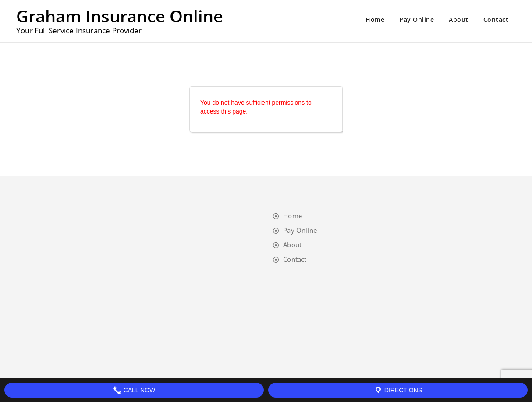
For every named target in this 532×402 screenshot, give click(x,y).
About (459, 20)
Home (375, 20)
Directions (398, 390)
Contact (496, 20)
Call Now (134, 390)
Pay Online (417, 20)
